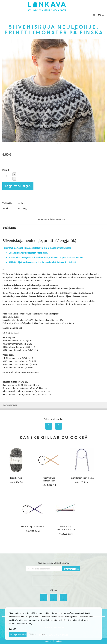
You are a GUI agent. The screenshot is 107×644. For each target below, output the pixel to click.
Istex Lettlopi (16, 478)
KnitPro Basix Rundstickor (49, 479)
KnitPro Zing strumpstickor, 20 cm (65, 528)
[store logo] (53, 6)
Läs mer (13, 629)
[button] (9, 90)
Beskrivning (9, 228)
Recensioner (10, 405)
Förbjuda (33, 634)
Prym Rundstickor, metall (82, 478)
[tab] (53, 228)
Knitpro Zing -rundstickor (33, 527)
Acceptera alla (18, 634)
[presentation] (53, 581)
